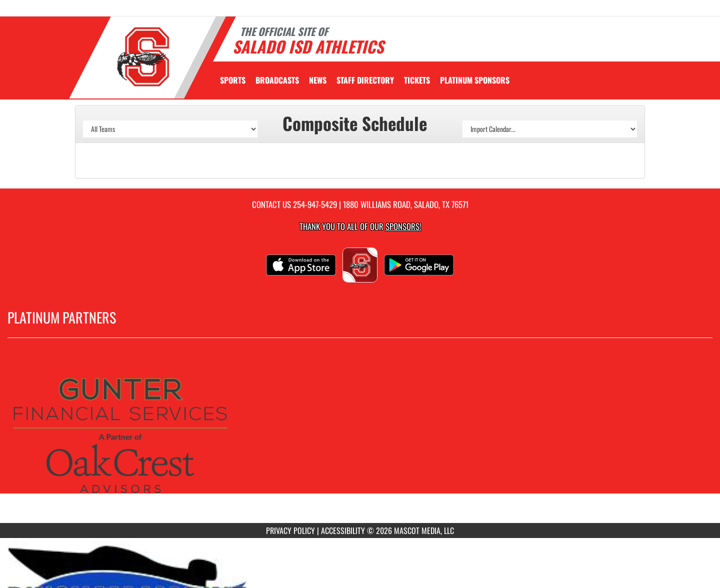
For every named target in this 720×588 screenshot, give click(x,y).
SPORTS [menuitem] (233, 80)
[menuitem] (277, 80)
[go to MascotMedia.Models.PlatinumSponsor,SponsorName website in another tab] (360, 438)
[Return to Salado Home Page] (143, 56)
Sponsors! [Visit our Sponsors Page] (403, 226)
